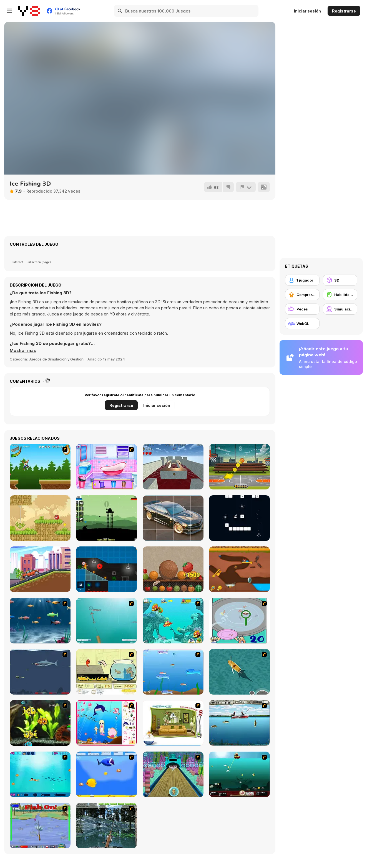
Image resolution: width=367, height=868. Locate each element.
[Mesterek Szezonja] (40, 467)
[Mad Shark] (40, 672)
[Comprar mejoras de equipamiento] (302, 295)
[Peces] (302, 309)
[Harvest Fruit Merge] (173, 569)
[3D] (340, 280)
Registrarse (344, 11)
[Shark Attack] (239, 672)
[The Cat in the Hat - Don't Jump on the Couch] (173, 723)
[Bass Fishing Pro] (239, 723)
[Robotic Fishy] (40, 723)
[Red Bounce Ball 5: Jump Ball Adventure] (40, 518)
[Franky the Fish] (40, 621)
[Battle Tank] (106, 518)
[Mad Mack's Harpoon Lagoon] (239, 774)
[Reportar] (246, 187)
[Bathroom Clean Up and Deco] (106, 467)
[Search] (120, 11)
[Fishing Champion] (40, 825)
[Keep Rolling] (173, 467)
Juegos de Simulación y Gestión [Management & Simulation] (56, 359)
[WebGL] (302, 324)
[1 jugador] (302, 280)
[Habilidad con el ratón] (340, 295)
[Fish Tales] (173, 621)
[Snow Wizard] (239, 518)
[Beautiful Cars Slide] (173, 518)
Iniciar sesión (307, 11)
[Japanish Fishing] (239, 621)
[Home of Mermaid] (106, 723)
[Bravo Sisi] (40, 774)
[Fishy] (173, 672)
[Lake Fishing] (106, 825)
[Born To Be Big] (106, 774)
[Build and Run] (106, 569)
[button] (23, 350)
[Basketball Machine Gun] (239, 467)
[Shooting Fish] (106, 621)
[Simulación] (340, 309)
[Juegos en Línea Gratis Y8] (29, 11)
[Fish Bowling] (173, 774)
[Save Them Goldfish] (106, 672)
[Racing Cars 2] (40, 569)
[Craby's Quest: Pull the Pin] (239, 569)
